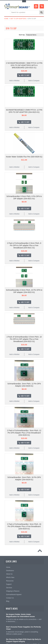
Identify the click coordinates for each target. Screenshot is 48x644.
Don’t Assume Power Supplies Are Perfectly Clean (23, 628)
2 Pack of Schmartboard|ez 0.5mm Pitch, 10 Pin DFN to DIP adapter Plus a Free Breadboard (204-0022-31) (24, 339)
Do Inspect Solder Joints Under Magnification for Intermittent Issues (20, 615)
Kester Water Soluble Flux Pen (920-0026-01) (24, 157)
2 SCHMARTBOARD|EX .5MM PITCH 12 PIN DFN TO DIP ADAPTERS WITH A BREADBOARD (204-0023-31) (24, 65)
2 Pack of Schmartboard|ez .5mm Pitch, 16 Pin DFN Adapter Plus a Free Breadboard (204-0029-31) (24, 526)
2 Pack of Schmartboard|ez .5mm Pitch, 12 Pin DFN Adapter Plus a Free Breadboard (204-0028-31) (24, 433)
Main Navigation (6, 13)
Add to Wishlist (14, 81)
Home (6, 19)
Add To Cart (25, 75)
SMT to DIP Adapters (18, 19)
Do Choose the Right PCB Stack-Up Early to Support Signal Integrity (23, 640)
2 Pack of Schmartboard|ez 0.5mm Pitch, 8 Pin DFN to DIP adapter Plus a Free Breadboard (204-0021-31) (24, 245)
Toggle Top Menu (24, 1)
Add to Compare (34, 81)
